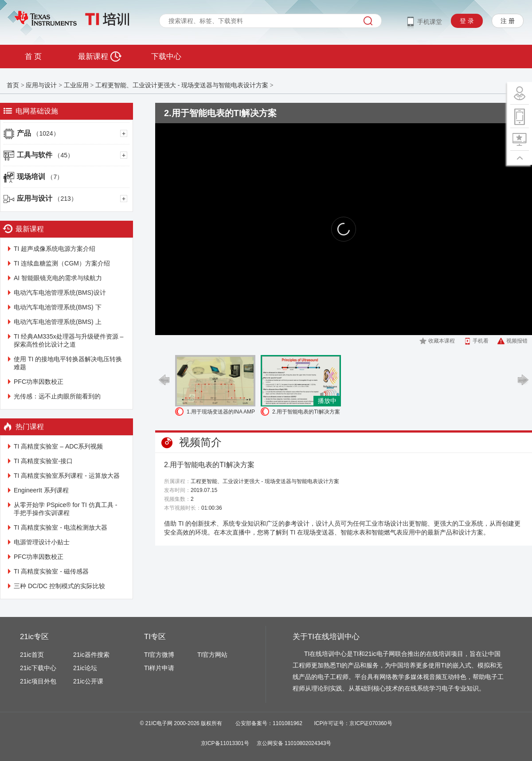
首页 (13, 85)
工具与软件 (45, 155)
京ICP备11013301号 (225, 743)
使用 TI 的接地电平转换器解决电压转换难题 (68, 363)
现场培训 (40, 177)
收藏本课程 (442, 341)
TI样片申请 (159, 668)
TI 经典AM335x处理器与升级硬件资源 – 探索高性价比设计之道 (68, 340)
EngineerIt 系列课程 (41, 490)
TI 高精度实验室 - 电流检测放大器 (61, 527)
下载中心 (166, 57)
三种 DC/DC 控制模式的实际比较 (59, 586)
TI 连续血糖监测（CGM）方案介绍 (62, 263)
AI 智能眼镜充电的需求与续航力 (58, 278)
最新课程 (100, 57)
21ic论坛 (85, 668)
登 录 (467, 21)
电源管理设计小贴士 (42, 542)
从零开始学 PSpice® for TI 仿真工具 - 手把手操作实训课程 (65, 509)
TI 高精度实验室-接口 (43, 461)
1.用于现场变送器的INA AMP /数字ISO (221, 413)
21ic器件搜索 (91, 655)
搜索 (368, 21)
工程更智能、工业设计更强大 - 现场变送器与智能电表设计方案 (182, 85)
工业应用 (76, 85)
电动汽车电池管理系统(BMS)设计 (60, 293)
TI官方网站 (212, 655)
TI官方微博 (159, 655)
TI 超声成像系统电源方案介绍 (55, 249)
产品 (38, 133)
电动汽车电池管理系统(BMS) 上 (58, 322)
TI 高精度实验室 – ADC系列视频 (58, 446)
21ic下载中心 (38, 668)
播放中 (327, 401)
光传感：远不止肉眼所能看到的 (57, 396)
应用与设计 (41, 85)
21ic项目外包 (38, 681)
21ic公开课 (88, 681)
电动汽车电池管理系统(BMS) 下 (58, 307)
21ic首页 (32, 655)
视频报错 (517, 341)
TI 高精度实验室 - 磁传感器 (51, 571)
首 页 (33, 57)
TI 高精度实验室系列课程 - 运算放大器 (67, 476)
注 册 (508, 21)
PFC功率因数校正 (39, 382)
